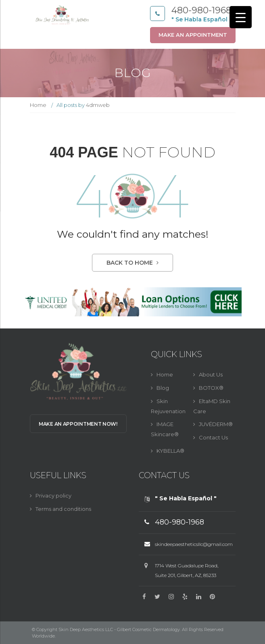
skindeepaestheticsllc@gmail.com (194, 544)
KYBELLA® (170, 451)
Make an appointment (193, 35)
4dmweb (98, 105)
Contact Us (213, 437)
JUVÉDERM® (216, 424)
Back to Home (132, 263)
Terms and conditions (63, 509)
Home (38, 105)
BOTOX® (211, 388)
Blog (163, 388)
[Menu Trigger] (241, 17)
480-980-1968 (201, 10)
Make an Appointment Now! (78, 424)
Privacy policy (53, 496)
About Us (211, 374)
